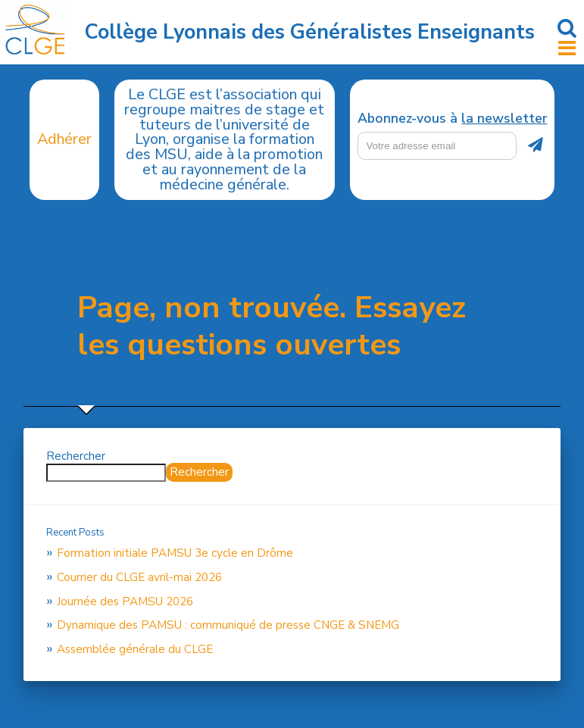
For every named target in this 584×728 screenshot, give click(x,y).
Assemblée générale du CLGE (135, 649)
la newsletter (504, 118)
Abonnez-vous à (452, 119)
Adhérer (64, 139)
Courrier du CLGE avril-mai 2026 (139, 577)
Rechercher (76, 456)
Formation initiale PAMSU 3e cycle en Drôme (175, 553)
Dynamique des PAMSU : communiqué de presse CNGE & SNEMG (228, 625)
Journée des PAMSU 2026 (125, 601)
